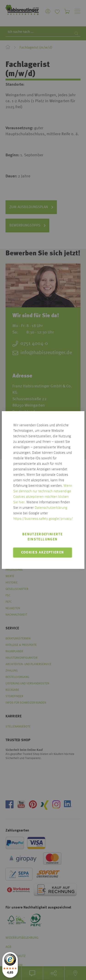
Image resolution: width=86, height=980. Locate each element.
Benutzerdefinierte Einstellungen (42, 537)
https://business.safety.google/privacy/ (43, 519)
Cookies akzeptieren (43, 553)
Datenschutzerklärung (51, 508)
